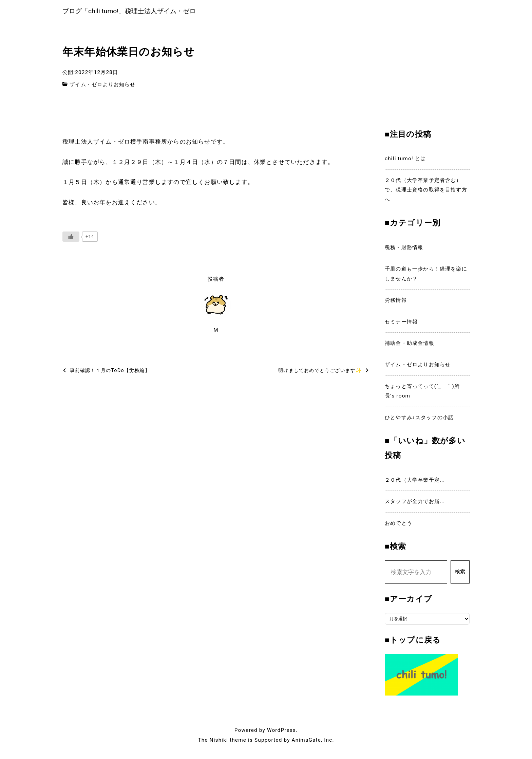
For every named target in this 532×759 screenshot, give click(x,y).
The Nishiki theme (222, 741)
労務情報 (396, 302)
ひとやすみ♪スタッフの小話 (419, 419)
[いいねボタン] (71, 238)
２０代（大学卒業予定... (415, 481)
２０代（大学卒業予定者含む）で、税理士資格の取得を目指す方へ (426, 191)
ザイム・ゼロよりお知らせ (102, 86)
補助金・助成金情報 (410, 345)
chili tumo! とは (405, 160)
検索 (460, 573)
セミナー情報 (401, 323)
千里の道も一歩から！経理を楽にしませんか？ (426, 275)
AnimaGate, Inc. (313, 741)
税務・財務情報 (404, 249)
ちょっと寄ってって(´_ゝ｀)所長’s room (422, 392)
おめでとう (398, 524)
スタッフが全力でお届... (415, 503)
